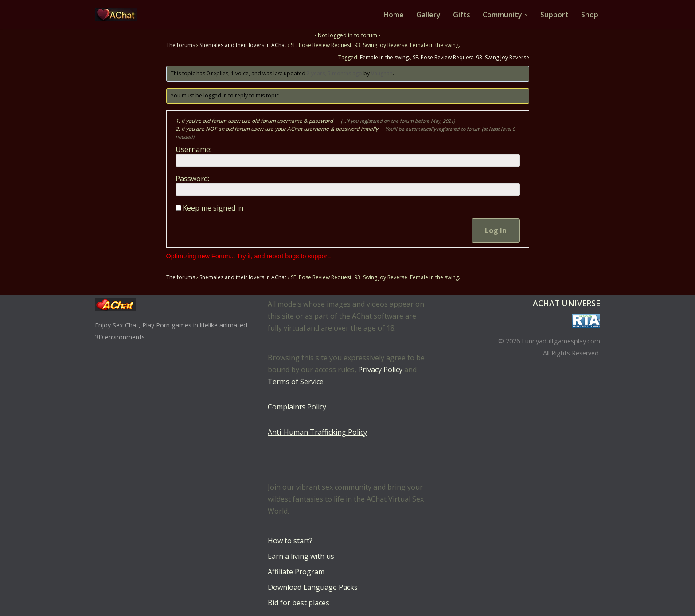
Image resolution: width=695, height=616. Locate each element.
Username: (193, 149)
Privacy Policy (380, 370)
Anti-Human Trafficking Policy (317, 432)
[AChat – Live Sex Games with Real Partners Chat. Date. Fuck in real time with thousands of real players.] (118, 15)
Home (394, 15)
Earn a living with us (301, 556)
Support (554, 15)
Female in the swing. (385, 57)
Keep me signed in (213, 208)
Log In (496, 230)
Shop (590, 15)
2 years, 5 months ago (334, 73)
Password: (192, 179)
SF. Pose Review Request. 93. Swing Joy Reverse (471, 57)
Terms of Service (296, 382)
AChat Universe (566, 303)
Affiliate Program (296, 572)
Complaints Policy (297, 407)
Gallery (428, 15)
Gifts (462, 15)
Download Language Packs (313, 587)
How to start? (290, 541)
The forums (181, 45)
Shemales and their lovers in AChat (243, 45)
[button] (526, 15)
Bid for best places (299, 603)
